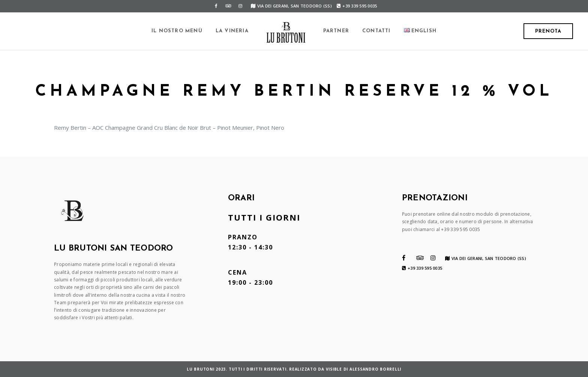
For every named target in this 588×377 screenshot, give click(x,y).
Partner (336, 31)
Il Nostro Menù (177, 31)
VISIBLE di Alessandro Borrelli (364, 369)
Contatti (376, 31)
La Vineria (232, 31)
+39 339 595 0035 (357, 6)
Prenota (548, 31)
